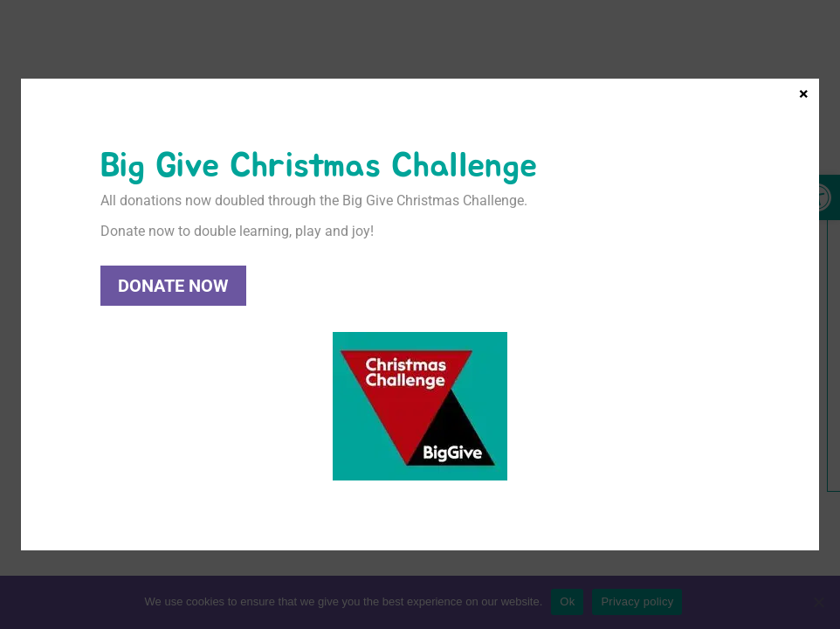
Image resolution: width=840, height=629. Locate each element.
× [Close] (804, 93)
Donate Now (173, 286)
